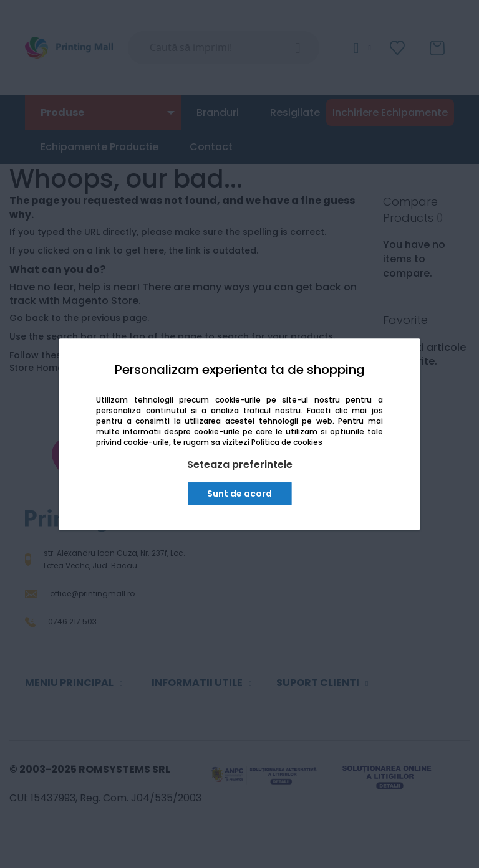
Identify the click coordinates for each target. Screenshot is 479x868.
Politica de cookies (287, 442)
